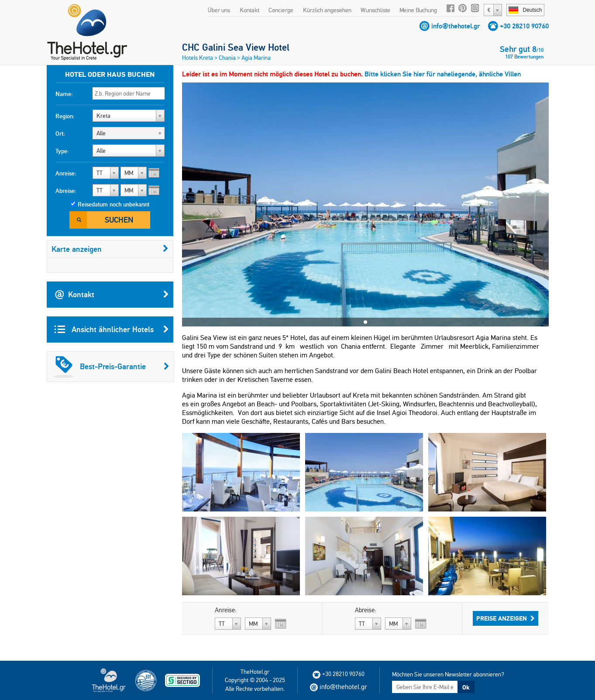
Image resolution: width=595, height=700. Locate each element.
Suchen (119, 220)
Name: (64, 94)
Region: (65, 116)
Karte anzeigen (110, 249)
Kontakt (249, 10)
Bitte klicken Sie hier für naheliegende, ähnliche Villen (443, 74)
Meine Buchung (418, 10)
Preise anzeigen (506, 618)
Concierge (281, 10)
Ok (466, 687)
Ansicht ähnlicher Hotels (112, 329)
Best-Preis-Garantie (111, 367)
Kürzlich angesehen (327, 10)
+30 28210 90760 (524, 26)
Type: (62, 151)
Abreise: (66, 191)
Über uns (219, 10)
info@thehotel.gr (456, 26)
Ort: (60, 134)
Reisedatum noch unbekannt (113, 204)
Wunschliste (375, 10)
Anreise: (66, 173)
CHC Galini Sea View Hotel (236, 47)
